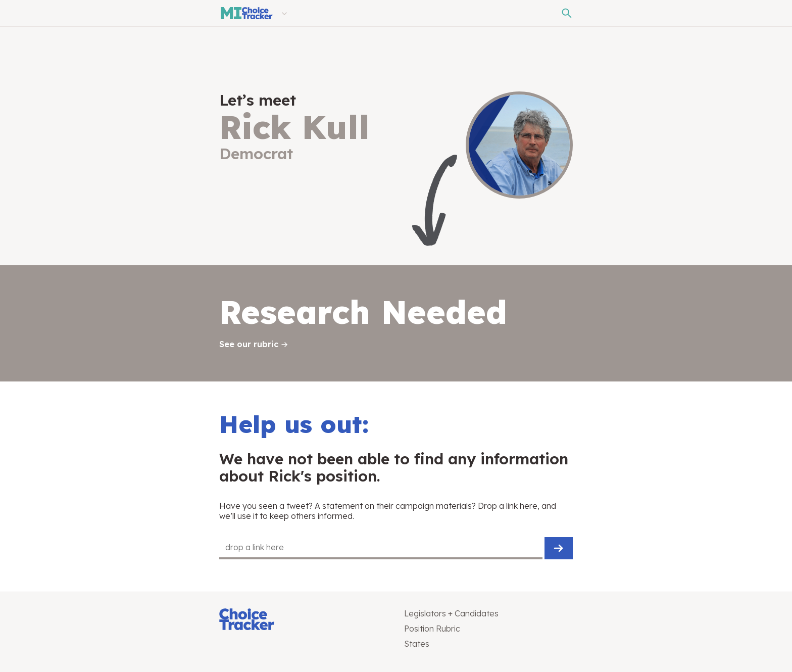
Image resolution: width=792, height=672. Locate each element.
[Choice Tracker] (304, 620)
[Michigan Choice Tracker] (246, 13)
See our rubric (249, 344)
